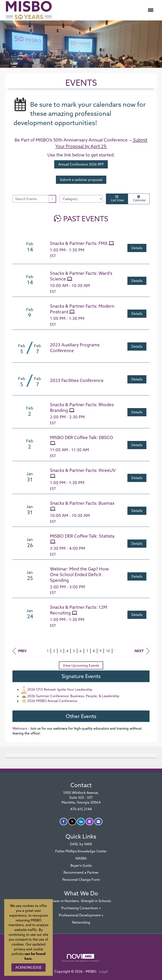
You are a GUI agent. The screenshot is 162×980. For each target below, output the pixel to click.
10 (108, 651)
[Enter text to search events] (31, 199)
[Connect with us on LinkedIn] (81, 822)
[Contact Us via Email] (98, 822)
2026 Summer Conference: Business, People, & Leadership (70, 696)
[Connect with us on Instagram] (90, 822)
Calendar (139, 199)
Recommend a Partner (81, 872)
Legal (103, 971)
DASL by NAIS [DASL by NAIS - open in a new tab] (81, 844)
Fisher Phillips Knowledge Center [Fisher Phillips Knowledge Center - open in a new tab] (81, 851)
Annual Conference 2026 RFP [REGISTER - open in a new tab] (81, 164)
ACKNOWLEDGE (28, 967)
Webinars (20, 728)
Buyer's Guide (81, 865)
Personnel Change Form (81, 880)
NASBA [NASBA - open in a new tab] (81, 858)
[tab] (81, 755)
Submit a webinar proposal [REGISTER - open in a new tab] (81, 180)
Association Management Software (81, 958)
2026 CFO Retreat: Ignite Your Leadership (57, 689)
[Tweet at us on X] (72, 822)
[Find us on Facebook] (64, 822)
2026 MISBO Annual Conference (49, 701)
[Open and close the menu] (106, 10)
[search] (53, 199)
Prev (20, 651)
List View (117, 199)
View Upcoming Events (81, 665)
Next (142, 651)
